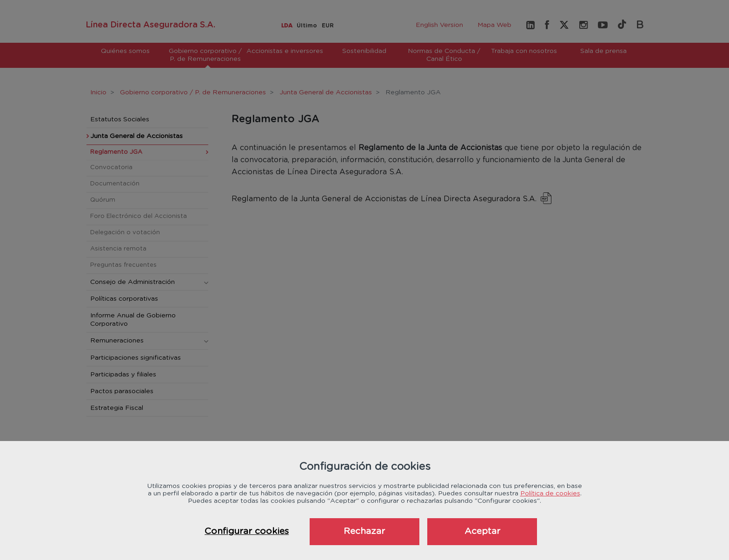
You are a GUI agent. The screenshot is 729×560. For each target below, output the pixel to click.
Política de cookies (550, 494)
